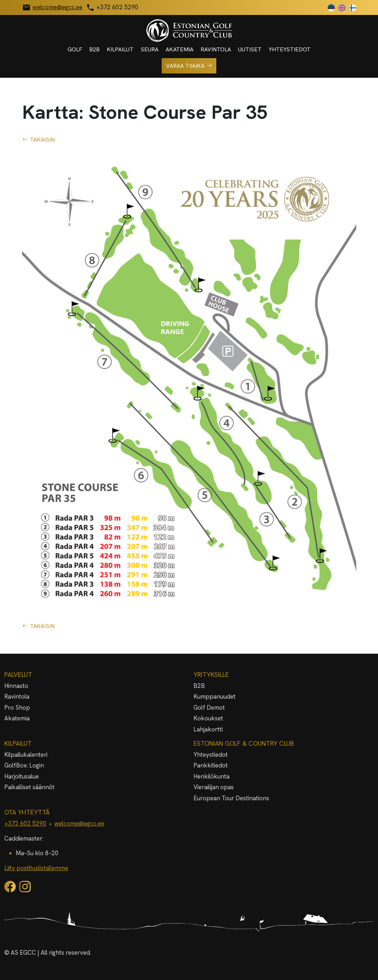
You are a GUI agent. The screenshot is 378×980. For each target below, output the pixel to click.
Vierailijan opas (214, 787)
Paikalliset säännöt (29, 787)
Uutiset (250, 49)
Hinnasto (16, 686)
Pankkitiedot (211, 765)
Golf (75, 49)
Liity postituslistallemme (36, 868)
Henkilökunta (211, 776)
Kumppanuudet (215, 696)
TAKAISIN (39, 140)
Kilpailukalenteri (26, 755)
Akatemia (180, 49)
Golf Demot (209, 708)
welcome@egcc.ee (79, 823)
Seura (150, 49)
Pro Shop (17, 708)
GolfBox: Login (24, 765)
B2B (94, 49)
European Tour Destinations (231, 798)
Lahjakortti (208, 729)
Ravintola (216, 49)
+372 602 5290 (25, 823)
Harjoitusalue (22, 776)
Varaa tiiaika (189, 66)
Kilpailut (120, 49)
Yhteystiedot (290, 49)
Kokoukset (208, 718)
